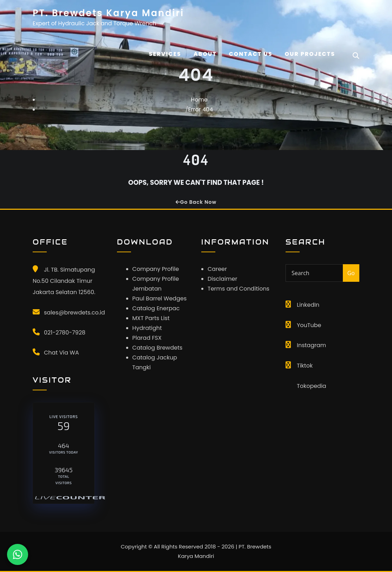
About (205, 54)
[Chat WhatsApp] (18, 554)
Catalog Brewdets (158, 348)
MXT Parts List (151, 318)
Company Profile (156, 269)
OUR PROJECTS (310, 54)
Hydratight (147, 328)
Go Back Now (196, 202)
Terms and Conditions (239, 289)
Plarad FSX (147, 338)
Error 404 (200, 109)
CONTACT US (251, 54)
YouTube (309, 325)
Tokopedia (312, 386)
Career (217, 269)
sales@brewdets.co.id (74, 313)
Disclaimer (222, 279)
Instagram (311, 345)
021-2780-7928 (65, 333)
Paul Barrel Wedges (160, 298)
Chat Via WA (61, 353)
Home (199, 100)
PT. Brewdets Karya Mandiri (108, 13)
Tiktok (305, 366)
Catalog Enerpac (156, 308)
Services (165, 54)
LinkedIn (308, 305)
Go (351, 273)
